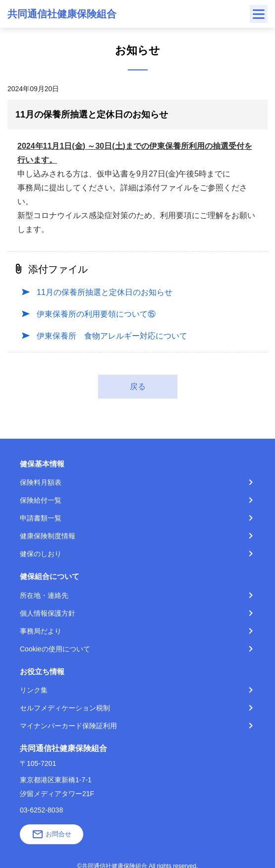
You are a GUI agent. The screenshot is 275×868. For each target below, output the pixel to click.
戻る (138, 386)
